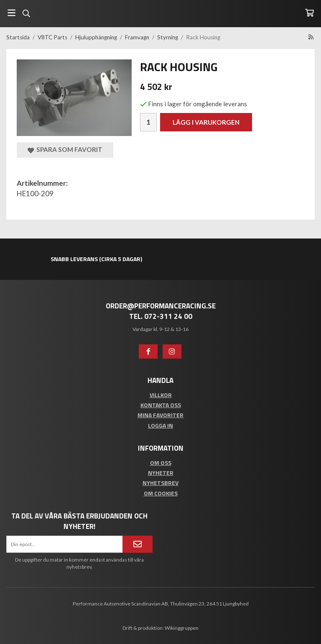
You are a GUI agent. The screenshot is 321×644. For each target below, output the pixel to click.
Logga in (160, 425)
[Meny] (11, 13)
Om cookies (161, 493)
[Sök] (26, 13)
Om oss (161, 463)
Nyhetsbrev (160, 483)
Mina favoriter (160, 415)
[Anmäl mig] (138, 544)
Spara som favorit (65, 150)
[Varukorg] (310, 13)
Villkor (161, 395)
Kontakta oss (161, 405)
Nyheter (161, 473)
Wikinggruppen (182, 628)
